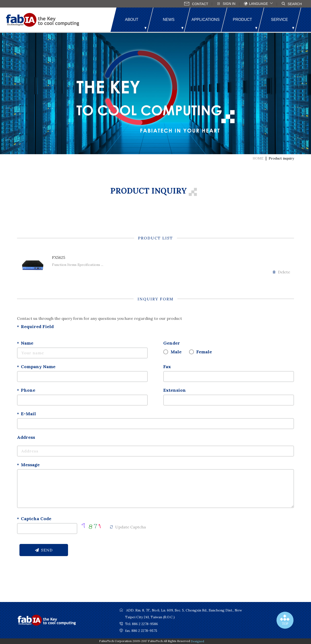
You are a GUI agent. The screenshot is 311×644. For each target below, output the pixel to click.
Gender (172, 343)
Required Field (37, 326)
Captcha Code (36, 519)
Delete (281, 272)
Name (27, 343)
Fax (167, 367)
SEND (44, 550)
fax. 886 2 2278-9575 (141, 631)
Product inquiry (281, 158)
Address (26, 437)
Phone (28, 390)
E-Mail (28, 414)
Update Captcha (128, 527)
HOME (258, 158)
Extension (175, 390)
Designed (197, 641)
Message (30, 465)
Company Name (38, 367)
